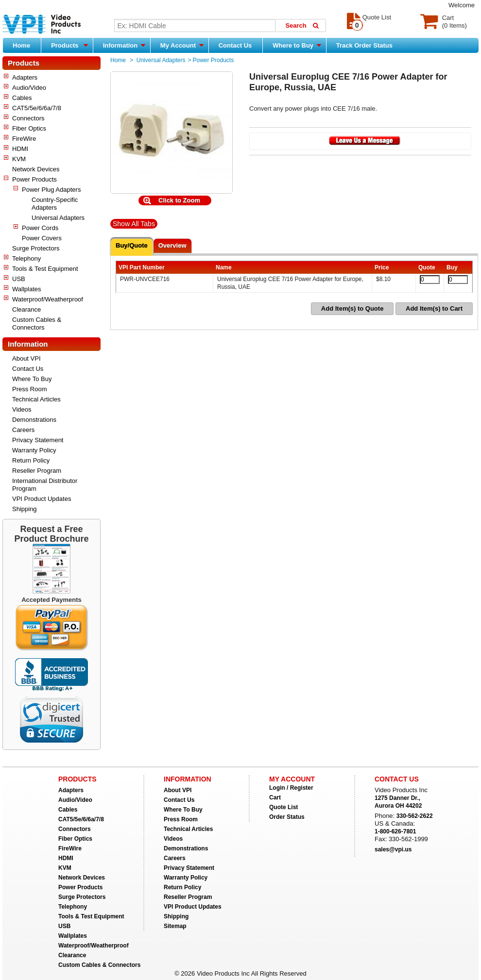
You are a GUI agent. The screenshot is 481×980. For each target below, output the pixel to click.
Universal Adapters (58, 218)
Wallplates (26, 289)
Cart (275, 797)
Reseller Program (37, 471)
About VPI (26, 358)
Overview (172, 245)
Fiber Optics (29, 128)
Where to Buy (297, 45)
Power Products (34, 179)
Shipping (25, 509)
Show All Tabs (134, 224)
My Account (182, 45)
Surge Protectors (36, 248)
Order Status (287, 817)
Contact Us (235, 45)
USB (19, 279)
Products (69, 45)
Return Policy (31, 460)
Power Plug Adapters (51, 190)
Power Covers (42, 238)
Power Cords (40, 228)
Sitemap (175, 926)
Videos (22, 409)
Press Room (30, 389)
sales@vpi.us (393, 849)
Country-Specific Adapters (55, 204)
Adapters (25, 77)
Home (21, 45)
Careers (23, 430)
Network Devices (36, 169)
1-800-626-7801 (395, 831)
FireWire (24, 139)
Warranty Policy (34, 450)
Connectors (28, 118)
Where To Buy (32, 379)
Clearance (26, 309)
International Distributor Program (45, 485)
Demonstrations (34, 420)
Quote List (283, 807)
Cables (22, 98)
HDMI (20, 149)
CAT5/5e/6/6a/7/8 (37, 108)
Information (124, 45)
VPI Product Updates (42, 499)
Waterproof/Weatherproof (48, 299)
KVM (19, 159)
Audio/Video (29, 88)
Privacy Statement (38, 440)
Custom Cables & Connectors (37, 324)
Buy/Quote (132, 245)
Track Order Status (364, 45)
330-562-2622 (415, 816)
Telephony (26, 258)
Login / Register (291, 788)
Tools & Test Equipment (45, 269)
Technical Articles (36, 399)
